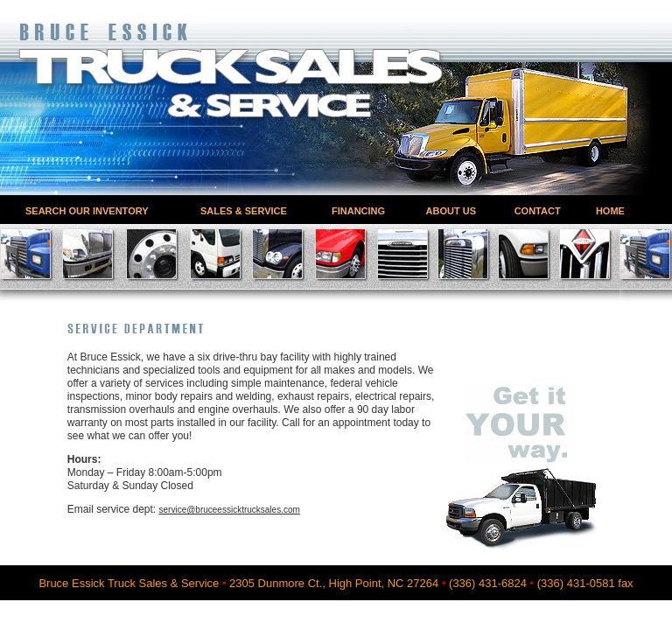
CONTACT (538, 210)
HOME (610, 210)
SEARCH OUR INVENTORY (87, 210)
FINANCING (358, 210)
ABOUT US (451, 210)
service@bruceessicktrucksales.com (230, 510)
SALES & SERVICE (244, 210)
